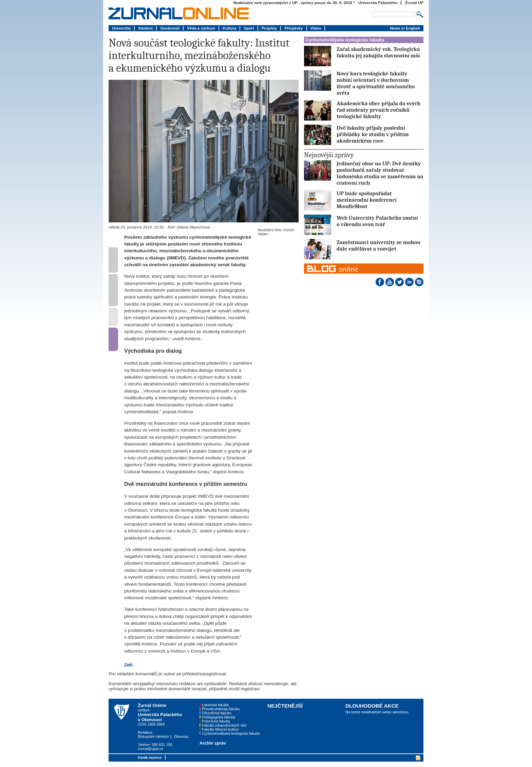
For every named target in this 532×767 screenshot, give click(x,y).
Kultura (229, 28)
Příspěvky (294, 28)
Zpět (128, 664)
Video (316, 28)
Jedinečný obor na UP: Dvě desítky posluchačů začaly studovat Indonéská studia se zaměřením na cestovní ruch (380, 173)
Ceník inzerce (150, 757)
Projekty (269, 28)
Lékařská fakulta (215, 705)
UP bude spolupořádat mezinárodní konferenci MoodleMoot (367, 200)
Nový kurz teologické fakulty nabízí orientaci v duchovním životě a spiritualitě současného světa (376, 83)
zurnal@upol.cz (150, 749)
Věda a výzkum (201, 28)
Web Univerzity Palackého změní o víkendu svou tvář (377, 221)
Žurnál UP (414, 3)
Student (145, 28)
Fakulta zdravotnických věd (224, 725)
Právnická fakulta (216, 721)
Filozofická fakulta (216, 713)
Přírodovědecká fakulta (221, 709)
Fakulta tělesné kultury (220, 729)
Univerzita (121, 28)
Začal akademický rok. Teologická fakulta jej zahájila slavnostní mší (378, 52)
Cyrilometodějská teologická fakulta (345, 40)
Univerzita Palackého (378, 3)
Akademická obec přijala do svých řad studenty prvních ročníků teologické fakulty (378, 110)
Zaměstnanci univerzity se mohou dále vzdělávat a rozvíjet (378, 245)
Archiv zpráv (213, 743)
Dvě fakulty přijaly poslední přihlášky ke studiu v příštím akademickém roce (373, 134)
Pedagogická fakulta (218, 717)
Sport (249, 28)
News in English (405, 28)
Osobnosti (170, 28)
